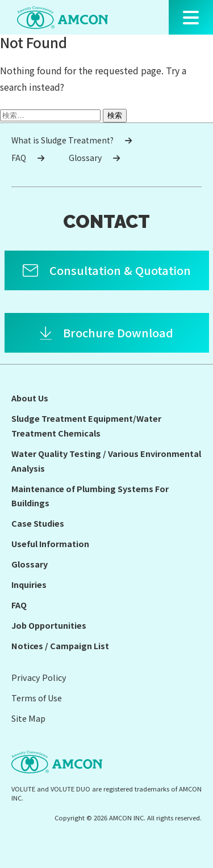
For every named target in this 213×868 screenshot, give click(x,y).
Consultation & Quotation (120, 270)
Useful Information (50, 543)
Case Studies (38, 523)
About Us (30, 398)
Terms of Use (37, 698)
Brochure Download (118, 333)
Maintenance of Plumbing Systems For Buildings (90, 496)
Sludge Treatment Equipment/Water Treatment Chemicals (86, 425)
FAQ (28, 158)
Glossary (94, 158)
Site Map (28, 718)
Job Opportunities (49, 625)
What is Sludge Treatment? (72, 140)
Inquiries (29, 584)
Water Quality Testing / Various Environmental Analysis (106, 461)
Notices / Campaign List (60, 645)
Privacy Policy (39, 677)
